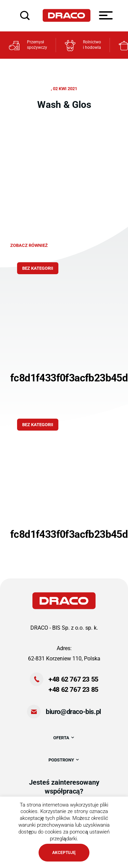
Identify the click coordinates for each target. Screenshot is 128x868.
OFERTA (64, 738)
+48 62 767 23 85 (73, 689)
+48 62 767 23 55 (73, 679)
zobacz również (29, 245)
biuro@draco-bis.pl (73, 712)
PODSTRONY (64, 760)
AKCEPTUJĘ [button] (64, 853)
